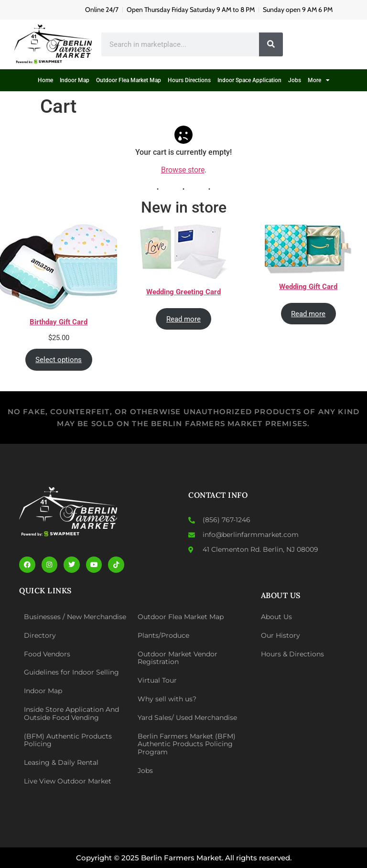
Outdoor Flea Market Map (129, 80)
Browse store (183, 170)
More (319, 80)
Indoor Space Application (249, 80)
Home (45, 80)
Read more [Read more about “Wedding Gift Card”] (308, 313)
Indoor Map (75, 80)
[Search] (271, 44)
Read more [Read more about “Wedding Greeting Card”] (183, 319)
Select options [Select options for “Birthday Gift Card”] (59, 359)
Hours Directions (189, 80)
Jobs (295, 80)
